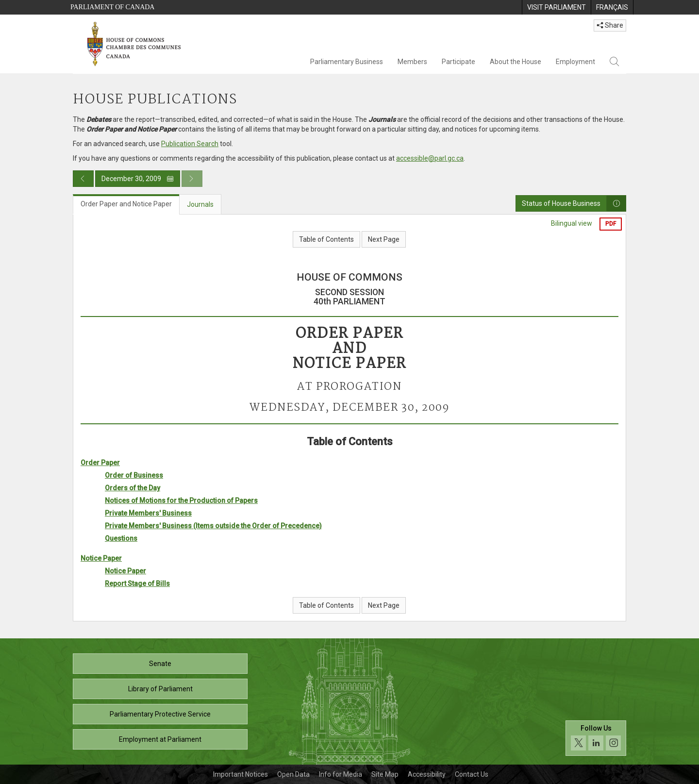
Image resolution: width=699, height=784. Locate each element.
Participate (458, 62)
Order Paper (100, 463)
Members (412, 62)
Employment (575, 62)
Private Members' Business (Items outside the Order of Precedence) (213, 526)
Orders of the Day (133, 488)
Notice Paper (101, 558)
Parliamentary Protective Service (160, 714)
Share (610, 25)
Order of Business (134, 475)
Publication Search (190, 144)
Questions (121, 538)
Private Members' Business (148, 513)
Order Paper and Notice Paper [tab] (126, 204)
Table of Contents (326, 239)
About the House (516, 62)
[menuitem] (556, 7)
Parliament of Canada (112, 7)
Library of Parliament (160, 689)
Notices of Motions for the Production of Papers (181, 500)
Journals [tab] (200, 204)
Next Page (384, 239)
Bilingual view (572, 223)
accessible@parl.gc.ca (430, 158)
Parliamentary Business (347, 62)
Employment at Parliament (160, 739)
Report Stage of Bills (137, 584)
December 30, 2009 (138, 179)
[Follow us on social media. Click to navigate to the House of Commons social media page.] (596, 738)
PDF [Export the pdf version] (611, 224)
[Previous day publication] (83, 179)
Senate (160, 664)
